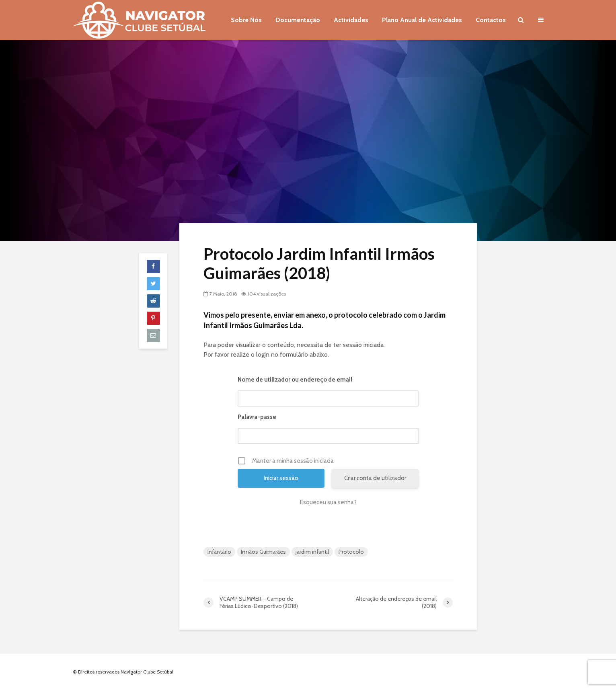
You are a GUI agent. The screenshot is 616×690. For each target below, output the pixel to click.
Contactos (491, 20)
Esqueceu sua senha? (328, 502)
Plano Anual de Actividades (422, 20)
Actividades (351, 20)
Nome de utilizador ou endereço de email (295, 380)
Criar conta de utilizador (375, 478)
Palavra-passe (257, 417)
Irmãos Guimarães (263, 552)
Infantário (219, 552)
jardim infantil (312, 552)
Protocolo (351, 552)
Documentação (298, 20)
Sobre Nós (246, 20)
